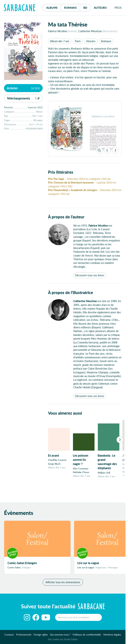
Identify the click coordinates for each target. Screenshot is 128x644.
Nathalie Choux (81, 472)
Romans (70, 8)
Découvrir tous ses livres (90, 275)
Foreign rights (41, 636)
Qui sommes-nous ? (60, 636)
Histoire (91, 41)
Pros (118, 8)
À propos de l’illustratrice (70, 292)
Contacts (9, 636)
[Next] (115, 150)
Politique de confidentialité (87, 636)
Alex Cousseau (81, 468)
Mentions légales (112, 636)
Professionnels (24, 636)
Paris (78, 41)
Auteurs (100, 8)
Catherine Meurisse (90, 31)
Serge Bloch (54, 464)
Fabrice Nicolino (58, 31)
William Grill (104, 473)
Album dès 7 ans (60, 41)
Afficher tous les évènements (63, 584)
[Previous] (107, 150)
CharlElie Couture (57, 460)
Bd (87, 7)
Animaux (106, 41)
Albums (52, 8)
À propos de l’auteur (66, 217)
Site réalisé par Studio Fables (63, 641)
